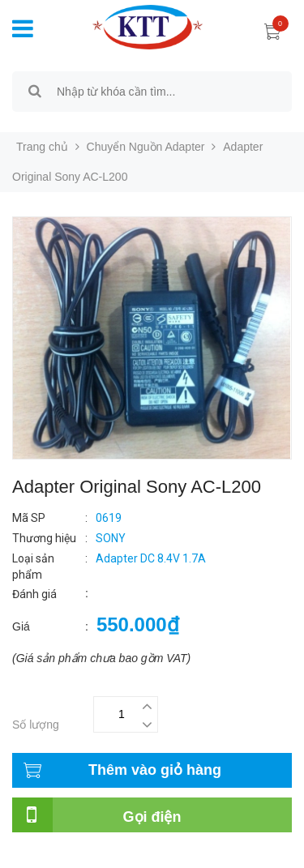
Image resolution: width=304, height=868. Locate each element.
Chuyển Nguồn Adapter (146, 147)
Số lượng (36, 725)
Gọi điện (152, 817)
